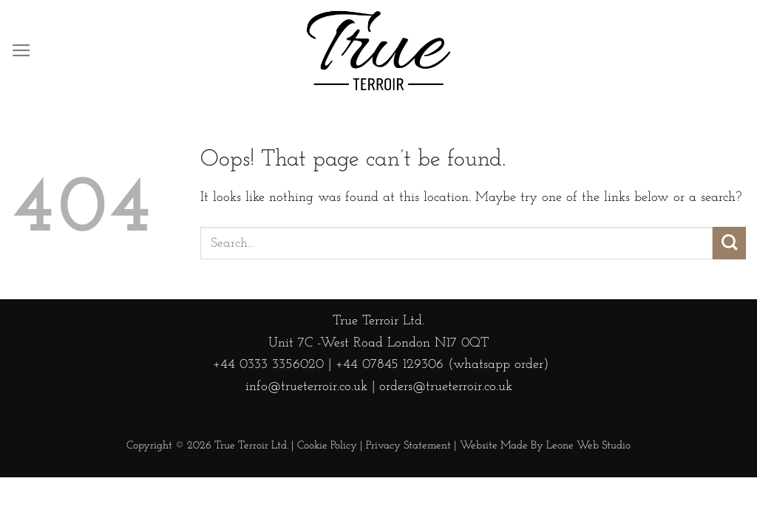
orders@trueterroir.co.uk (446, 387)
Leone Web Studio (588, 446)
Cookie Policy (327, 446)
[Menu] (21, 51)
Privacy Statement (408, 446)
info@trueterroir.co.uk (306, 387)
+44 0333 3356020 (266, 365)
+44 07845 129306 (390, 365)
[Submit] (729, 243)
